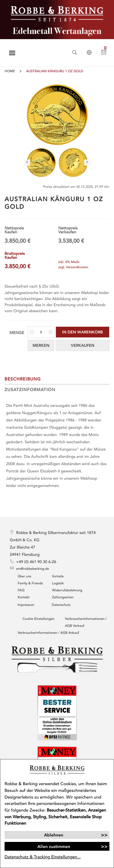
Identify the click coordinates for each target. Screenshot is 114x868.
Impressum (26, 605)
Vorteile (58, 577)
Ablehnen (54, 835)
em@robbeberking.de (29, 568)
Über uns (24, 577)
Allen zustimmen (54, 846)
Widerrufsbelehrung (67, 591)
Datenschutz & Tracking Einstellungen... (43, 857)
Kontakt (24, 598)
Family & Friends (30, 584)
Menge (17, 333)
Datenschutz (61, 605)
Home (10, 71)
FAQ (21, 591)
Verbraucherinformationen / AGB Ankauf (48, 633)
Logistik (58, 584)
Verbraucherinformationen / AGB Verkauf (86, 623)
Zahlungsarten (63, 598)
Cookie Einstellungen (38, 619)
